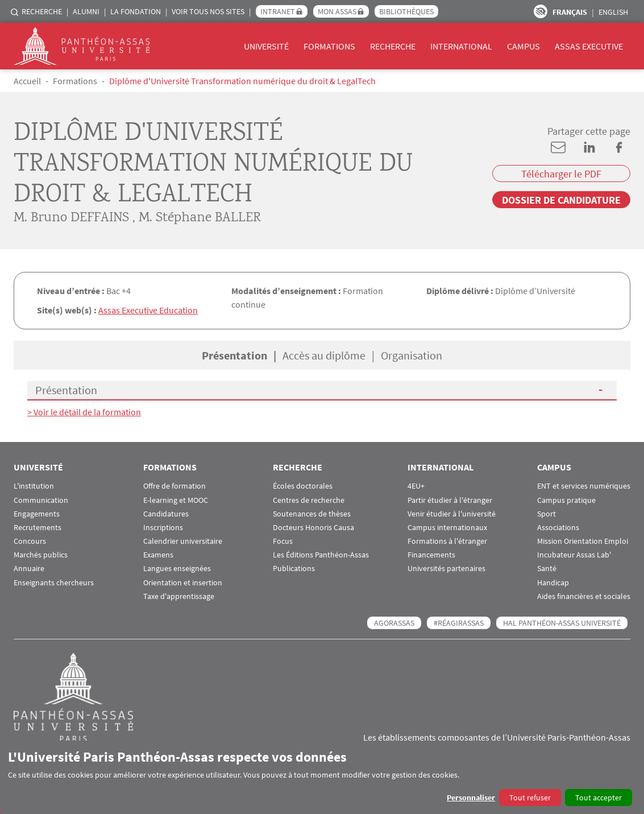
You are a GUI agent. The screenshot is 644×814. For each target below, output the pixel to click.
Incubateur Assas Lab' (574, 554)
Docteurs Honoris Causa (313, 526)
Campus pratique (566, 499)
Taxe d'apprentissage (179, 595)
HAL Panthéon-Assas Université (562, 622)
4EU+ (416, 485)
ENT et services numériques (584, 485)
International (461, 46)
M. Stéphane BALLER (200, 218)
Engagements (37, 513)
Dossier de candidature (561, 200)
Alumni (86, 11)
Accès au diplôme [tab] (324, 355)
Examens (158, 554)
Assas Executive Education (148, 310)
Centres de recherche (309, 499)
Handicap (553, 582)
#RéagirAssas (459, 622)
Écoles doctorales (303, 485)
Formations (329, 46)
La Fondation (136, 11)
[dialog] (322, 777)
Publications (294, 568)
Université (266, 46)
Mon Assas (337, 11)
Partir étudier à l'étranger (450, 499)
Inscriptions (163, 526)
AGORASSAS (394, 622)
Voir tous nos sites (208, 11)
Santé (547, 568)
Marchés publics (41, 554)
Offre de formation (174, 485)
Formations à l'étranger (447, 540)
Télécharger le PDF (561, 174)
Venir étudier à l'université (452, 513)
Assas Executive (589, 46)
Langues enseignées (177, 568)
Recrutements (38, 526)
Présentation (66, 389)
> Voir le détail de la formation (84, 411)
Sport (547, 513)
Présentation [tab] (234, 355)
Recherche (42, 11)
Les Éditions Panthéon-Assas (321, 554)
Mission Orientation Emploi (583, 540)
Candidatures (166, 513)
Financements (431, 554)
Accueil (27, 81)
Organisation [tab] (412, 355)
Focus (283, 540)
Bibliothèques (406, 11)
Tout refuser (530, 798)
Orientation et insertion (183, 582)
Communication (41, 499)
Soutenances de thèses (312, 513)
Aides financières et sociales (584, 595)
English (613, 12)
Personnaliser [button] (471, 798)
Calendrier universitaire (183, 540)
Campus (523, 46)
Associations (558, 526)
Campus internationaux (447, 526)
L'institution (34, 485)
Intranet (278, 11)
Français (570, 12)
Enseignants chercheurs (54, 582)
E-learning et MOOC (176, 499)
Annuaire (29, 568)
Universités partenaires (446, 568)
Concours (30, 540)
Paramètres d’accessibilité (541, 11)
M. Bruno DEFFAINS (71, 218)
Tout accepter (599, 798)
